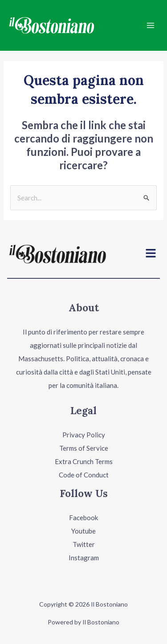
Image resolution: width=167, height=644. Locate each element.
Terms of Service (84, 448)
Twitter (84, 544)
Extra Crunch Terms (84, 461)
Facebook (83, 518)
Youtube (83, 531)
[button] (151, 254)
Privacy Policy (84, 435)
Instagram (84, 558)
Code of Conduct (84, 475)
